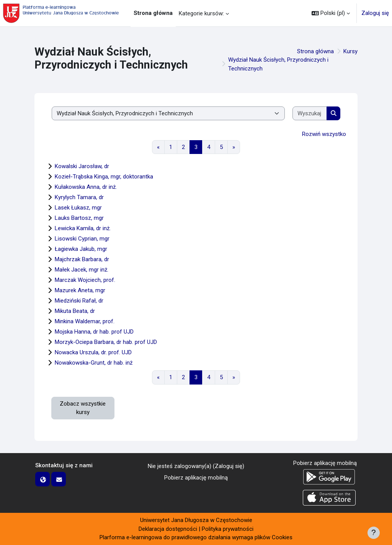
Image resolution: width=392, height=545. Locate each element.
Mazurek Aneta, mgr (80, 290)
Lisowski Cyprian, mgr (82, 239)
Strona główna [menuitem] (153, 13)
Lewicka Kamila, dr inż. (83, 228)
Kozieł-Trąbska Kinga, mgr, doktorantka (104, 177)
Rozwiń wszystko (324, 134)
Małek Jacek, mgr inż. (82, 270)
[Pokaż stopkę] (374, 533)
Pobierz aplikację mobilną (196, 478)
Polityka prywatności (228, 529)
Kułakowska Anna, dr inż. (86, 187)
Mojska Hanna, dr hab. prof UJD (94, 332)
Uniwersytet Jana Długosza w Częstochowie (196, 520)
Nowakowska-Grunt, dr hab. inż (94, 363)
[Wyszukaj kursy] (310, 114)
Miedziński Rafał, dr (79, 301)
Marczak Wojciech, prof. (85, 280)
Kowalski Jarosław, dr (82, 166)
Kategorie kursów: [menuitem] (201, 13)
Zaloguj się (375, 13)
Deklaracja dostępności (168, 529)
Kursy (350, 51)
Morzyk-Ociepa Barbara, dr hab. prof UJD (106, 342)
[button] (331, 13)
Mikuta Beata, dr (75, 311)
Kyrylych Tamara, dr (79, 197)
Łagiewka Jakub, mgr (81, 249)
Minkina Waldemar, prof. (85, 321)
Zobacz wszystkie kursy (83, 408)
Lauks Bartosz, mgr (79, 218)
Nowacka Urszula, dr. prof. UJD (93, 352)
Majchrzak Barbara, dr (82, 259)
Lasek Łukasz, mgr (78, 208)
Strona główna (315, 51)
